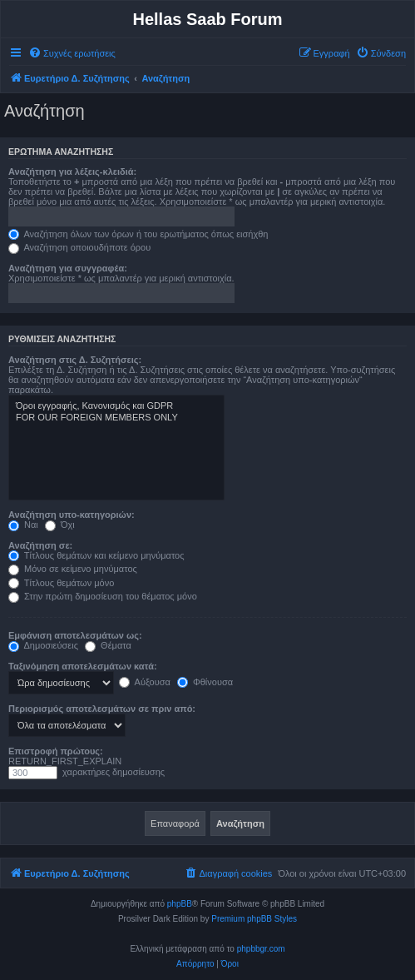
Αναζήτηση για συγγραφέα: (68, 268)
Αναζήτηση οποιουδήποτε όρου (79, 247)
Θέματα (108, 645)
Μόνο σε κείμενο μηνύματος (73, 569)
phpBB (180, 904)
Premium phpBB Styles (254, 919)
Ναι (23, 525)
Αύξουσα (145, 682)
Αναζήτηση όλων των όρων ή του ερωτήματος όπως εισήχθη (138, 234)
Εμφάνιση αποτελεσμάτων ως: (75, 635)
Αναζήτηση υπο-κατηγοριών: (72, 515)
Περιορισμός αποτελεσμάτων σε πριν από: (102, 709)
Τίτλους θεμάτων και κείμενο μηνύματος (96, 555)
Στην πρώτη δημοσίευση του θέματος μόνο (103, 596)
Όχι (60, 525)
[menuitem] (72, 53)
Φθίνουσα (205, 682)
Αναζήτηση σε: (40, 545)
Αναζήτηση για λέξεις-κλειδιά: (72, 172)
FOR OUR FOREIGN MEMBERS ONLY (116, 418)
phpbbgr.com (261, 949)
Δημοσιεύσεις (43, 645)
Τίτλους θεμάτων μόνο (61, 583)
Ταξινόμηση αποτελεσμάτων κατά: (83, 666)
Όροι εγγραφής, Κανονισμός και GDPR (116, 406)
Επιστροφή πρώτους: (56, 751)
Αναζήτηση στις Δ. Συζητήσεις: (75, 360)
